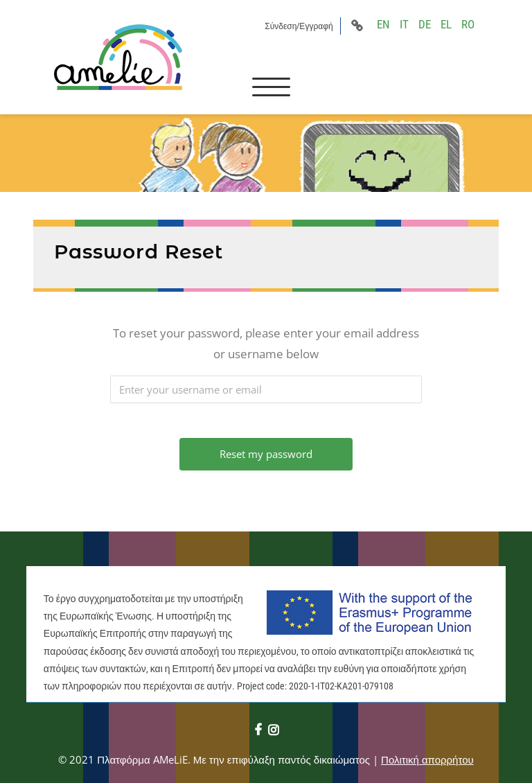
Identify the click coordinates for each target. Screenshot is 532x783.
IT (404, 24)
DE (425, 24)
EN (383, 24)
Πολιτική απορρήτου (427, 759)
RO (468, 24)
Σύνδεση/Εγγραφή (299, 26)
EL (446, 24)
